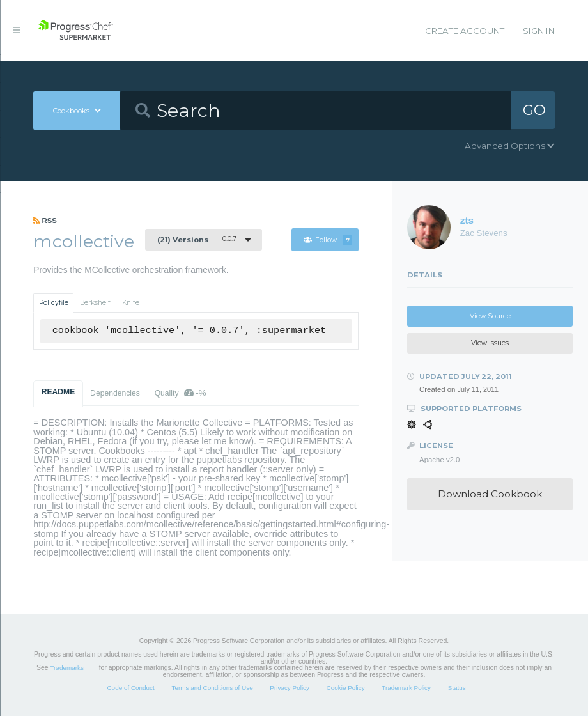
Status (457, 688)
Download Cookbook (490, 494)
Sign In (539, 31)
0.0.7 (197, 239)
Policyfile (54, 303)
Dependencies (115, 393)
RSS (45, 221)
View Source (490, 316)
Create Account (465, 31)
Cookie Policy (346, 688)
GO (535, 110)
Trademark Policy (406, 688)
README (58, 392)
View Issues (490, 343)
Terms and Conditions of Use (212, 688)
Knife (131, 303)
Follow (328, 240)
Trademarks (66, 668)
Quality (181, 393)
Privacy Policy (290, 688)
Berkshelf (95, 303)
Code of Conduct (130, 688)
